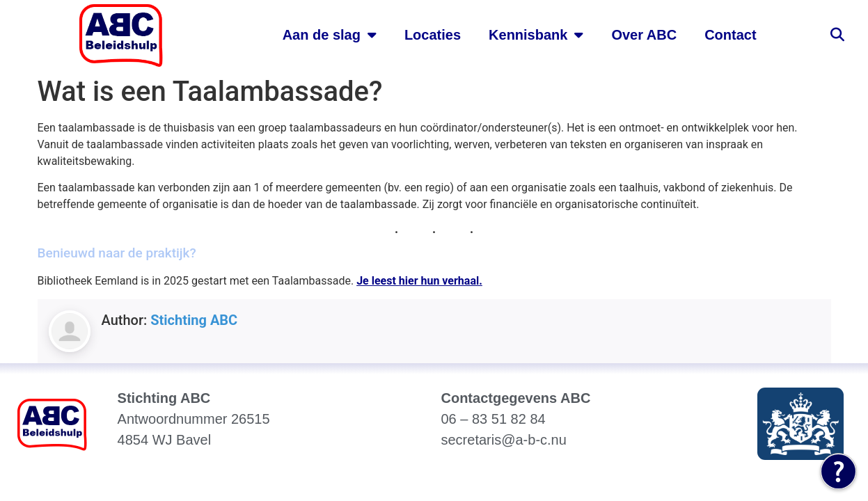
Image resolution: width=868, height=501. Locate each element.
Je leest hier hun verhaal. (419, 281)
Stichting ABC (194, 320)
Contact (730, 35)
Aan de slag (330, 35)
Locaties (433, 35)
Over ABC (644, 35)
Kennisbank (536, 35)
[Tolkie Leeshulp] (838, 471)
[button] (837, 35)
